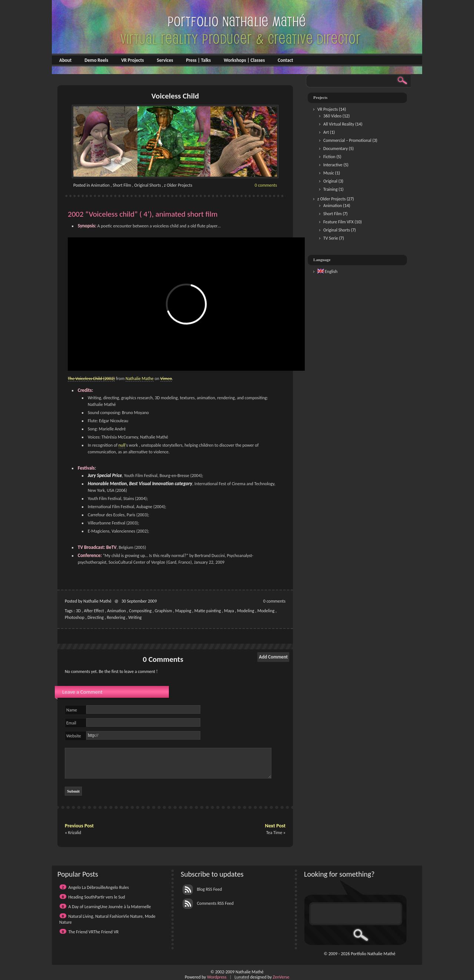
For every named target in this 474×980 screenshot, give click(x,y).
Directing (96, 617)
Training (331, 189)
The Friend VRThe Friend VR (94, 932)
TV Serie (331, 238)
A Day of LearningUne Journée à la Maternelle (110, 907)
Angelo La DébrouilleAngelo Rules (99, 887)
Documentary (336, 149)
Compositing (140, 611)
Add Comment (273, 657)
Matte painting (208, 611)
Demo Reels (96, 60)
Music (329, 173)
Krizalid (75, 833)
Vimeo (166, 379)
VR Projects (132, 60)
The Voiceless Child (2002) (91, 379)
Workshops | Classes (244, 60)
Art (326, 132)
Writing (135, 617)
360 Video (332, 116)
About (65, 60)
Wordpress (217, 977)
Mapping (183, 611)
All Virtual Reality (339, 124)
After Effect (94, 611)
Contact (285, 60)
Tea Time (274, 833)
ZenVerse (281, 977)
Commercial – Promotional (347, 140)
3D (78, 611)
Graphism (163, 611)
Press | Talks (198, 60)
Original (330, 181)
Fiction (329, 157)
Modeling (246, 611)
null (122, 445)
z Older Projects (178, 185)
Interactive (333, 165)
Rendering (116, 617)
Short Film (122, 185)
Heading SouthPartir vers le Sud (97, 897)
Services (165, 60)
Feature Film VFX (338, 222)
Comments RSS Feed (208, 903)
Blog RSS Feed (202, 889)
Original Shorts (148, 185)
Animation (101, 185)
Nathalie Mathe (140, 379)
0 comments (266, 185)
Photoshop (75, 617)
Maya (229, 611)
